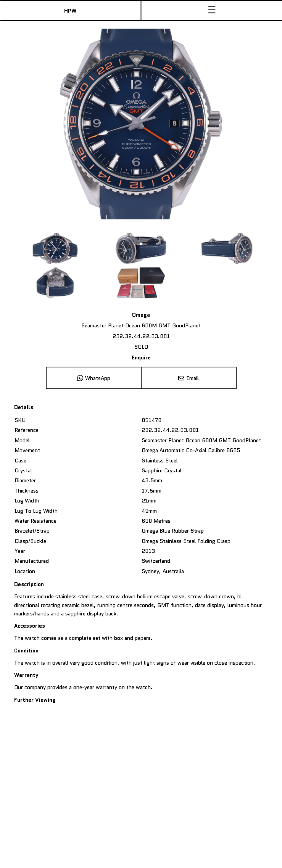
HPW (70, 11)
